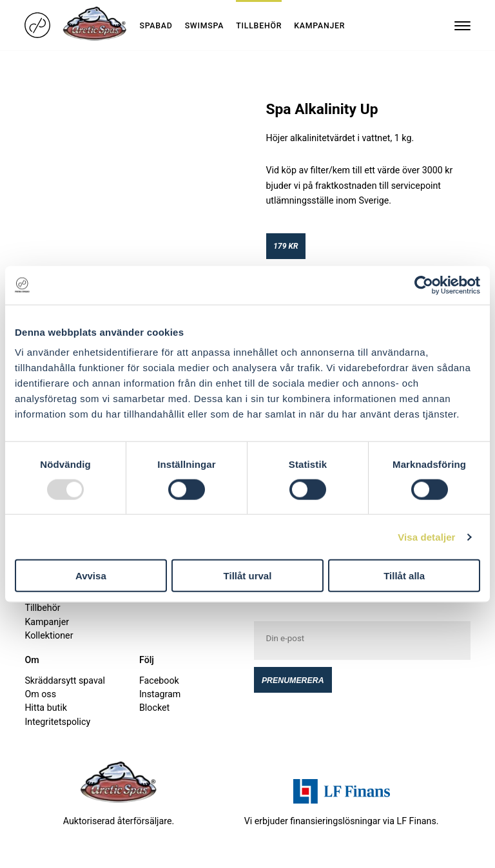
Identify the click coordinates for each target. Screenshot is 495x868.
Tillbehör (259, 26)
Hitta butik (45, 708)
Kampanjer (319, 26)
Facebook (159, 680)
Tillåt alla (404, 576)
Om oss (40, 694)
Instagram (160, 694)
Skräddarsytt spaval (65, 680)
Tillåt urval (248, 576)
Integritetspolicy (57, 722)
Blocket (154, 708)
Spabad (156, 26)
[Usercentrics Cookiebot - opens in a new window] (424, 285)
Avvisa (91, 576)
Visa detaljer (426, 536)
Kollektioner (49, 635)
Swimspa (205, 26)
